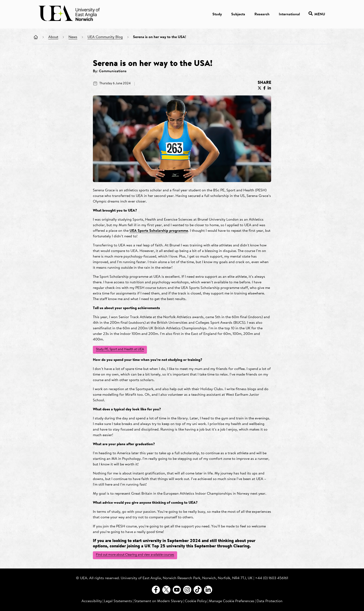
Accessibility (92, 601)
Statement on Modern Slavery (158, 601)
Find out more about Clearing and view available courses (135, 555)
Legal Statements (118, 601)
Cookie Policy (196, 601)
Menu (317, 14)
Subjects (238, 14)
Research (262, 14)
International (289, 14)
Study (217, 14)
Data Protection (270, 601)
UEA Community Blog (105, 37)
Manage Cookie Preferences (232, 601)
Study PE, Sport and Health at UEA (120, 350)
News (73, 37)
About (53, 37)
